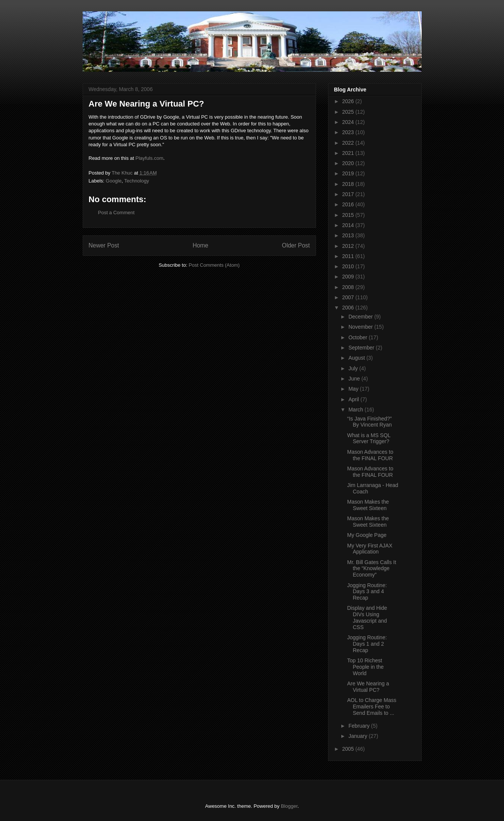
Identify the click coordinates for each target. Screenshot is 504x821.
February (360, 726)
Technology (137, 181)
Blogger (289, 806)
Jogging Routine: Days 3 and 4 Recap (367, 592)
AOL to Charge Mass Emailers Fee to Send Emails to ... (371, 707)
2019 (349, 173)
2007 (349, 297)
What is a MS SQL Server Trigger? (369, 438)
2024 (349, 122)
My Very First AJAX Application (370, 549)
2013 (349, 235)
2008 (349, 287)
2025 (349, 112)
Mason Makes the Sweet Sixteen (368, 505)
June (355, 379)
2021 (349, 153)
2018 (349, 184)
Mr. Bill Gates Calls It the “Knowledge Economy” (371, 569)
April (354, 399)
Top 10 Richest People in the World (365, 667)
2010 (349, 266)
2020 (349, 163)
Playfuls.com (150, 158)
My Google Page (367, 535)
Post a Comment (116, 213)
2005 (349, 749)
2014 (349, 225)
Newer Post (104, 245)
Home (200, 245)
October (359, 337)
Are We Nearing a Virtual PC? (368, 687)
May (354, 389)
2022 (349, 143)
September (362, 348)
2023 (349, 132)
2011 (349, 256)
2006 (349, 308)
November (361, 327)
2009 (349, 277)
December (361, 317)
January (359, 736)
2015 (349, 215)
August (357, 358)
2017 (349, 194)
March (357, 410)
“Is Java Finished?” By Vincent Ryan (369, 422)
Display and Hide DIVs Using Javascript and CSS (367, 617)
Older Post (296, 245)
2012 (349, 246)
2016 (349, 204)
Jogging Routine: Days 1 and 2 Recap (367, 644)
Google (114, 181)
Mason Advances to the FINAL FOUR (370, 455)
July (354, 368)
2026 (349, 101)
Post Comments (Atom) (214, 265)
